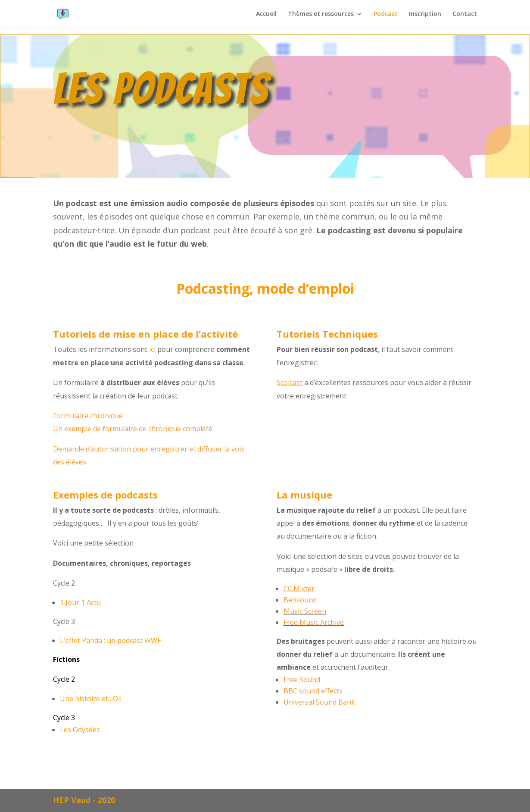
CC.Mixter (299, 589)
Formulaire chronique (88, 416)
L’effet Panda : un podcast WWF (110, 640)
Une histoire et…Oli (91, 699)
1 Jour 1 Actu (80, 602)
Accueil (266, 14)
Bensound (300, 600)
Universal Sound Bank (319, 702)
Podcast (386, 14)
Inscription (425, 14)
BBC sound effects (313, 691)
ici (152, 349)
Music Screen (305, 611)
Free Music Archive (314, 622)
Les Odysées (80, 730)
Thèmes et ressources (321, 14)
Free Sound (302, 680)
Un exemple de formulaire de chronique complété (133, 429)
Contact (465, 14)
